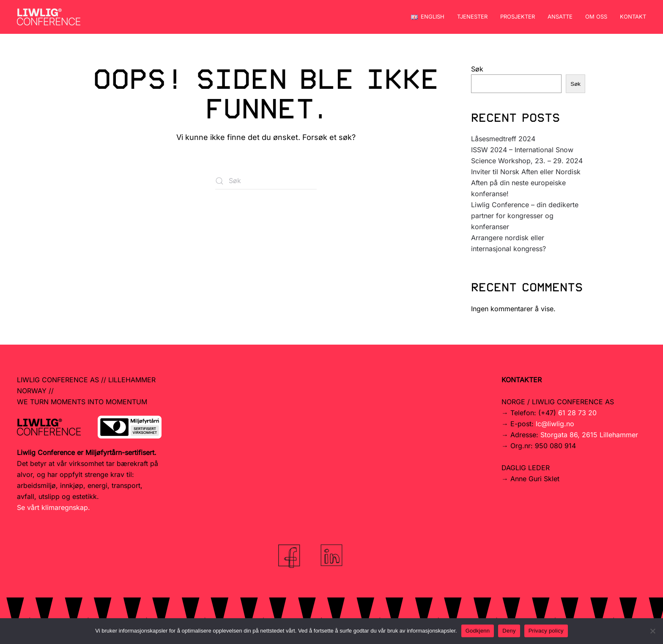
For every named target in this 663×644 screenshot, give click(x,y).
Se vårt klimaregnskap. (53, 507)
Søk (477, 69)
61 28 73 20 (577, 413)
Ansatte (560, 16)
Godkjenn (478, 631)
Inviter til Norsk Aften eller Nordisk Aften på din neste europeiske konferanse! (526, 183)
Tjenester (472, 16)
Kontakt (633, 16)
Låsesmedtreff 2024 (503, 139)
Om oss (596, 16)
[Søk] (266, 181)
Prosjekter (518, 16)
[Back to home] (49, 17)
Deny (509, 631)
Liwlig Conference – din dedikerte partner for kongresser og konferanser (525, 216)
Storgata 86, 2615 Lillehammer (589, 435)
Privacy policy (546, 631)
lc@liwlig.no (555, 424)
